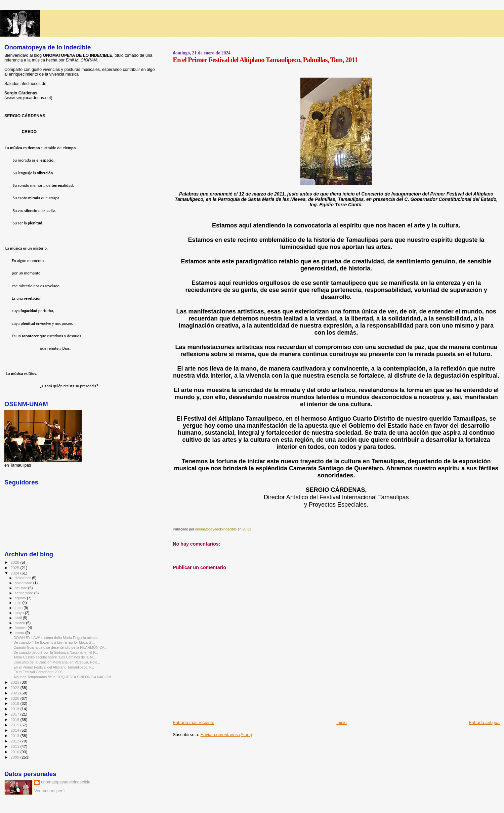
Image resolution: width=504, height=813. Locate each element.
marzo (20, 623)
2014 (15, 730)
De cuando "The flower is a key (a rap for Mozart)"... (54, 642)
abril (19, 618)
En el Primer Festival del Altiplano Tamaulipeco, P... (54, 667)
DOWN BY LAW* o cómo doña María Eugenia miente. (56, 638)
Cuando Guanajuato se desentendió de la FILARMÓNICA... (60, 647)
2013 (15, 736)
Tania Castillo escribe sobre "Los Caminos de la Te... (55, 657)
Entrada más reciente (194, 722)
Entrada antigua (484, 722)
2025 (15, 568)
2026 (15, 562)
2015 (15, 725)
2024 (15, 573)
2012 (15, 741)
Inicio (341, 722)
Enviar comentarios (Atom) (226, 735)
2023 (15, 682)
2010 (15, 752)
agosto (21, 598)
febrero (21, 628)
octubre (22, 588)
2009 (15, 757)
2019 (15, 703)
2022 (15, 688)
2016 (15, 719)
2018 (15, 709)
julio (19, 603)
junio (19, 608)
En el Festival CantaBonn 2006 (38, 672)
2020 (15, 698)
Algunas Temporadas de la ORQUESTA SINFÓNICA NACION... (64, 677)
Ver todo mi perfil (50, 791)
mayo (20, 613)
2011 (15, 746)
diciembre (23, 578)
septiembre (25, 593)
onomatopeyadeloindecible (66, 782)
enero (20, 633)
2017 (15, 714)
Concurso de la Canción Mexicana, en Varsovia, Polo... (57, 662)
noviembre (24, 583)
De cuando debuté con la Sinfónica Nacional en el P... (56, 652)
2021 (15, 693)
